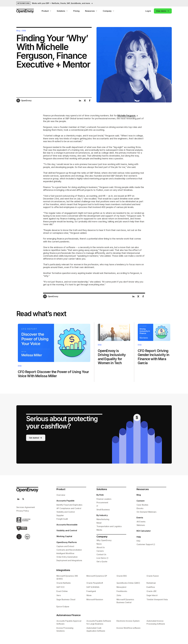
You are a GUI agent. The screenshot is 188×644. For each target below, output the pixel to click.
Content (141, 501)
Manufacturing (103, 519)
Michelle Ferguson (126, 116)
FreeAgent (91, 591)
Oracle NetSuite (64, 583)
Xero (59, 595)
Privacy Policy (23, 511)
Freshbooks (122, 591)
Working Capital (64, 536)
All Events (141, 522)
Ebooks (140, 508)
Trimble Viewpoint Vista (157, 599)
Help (139, 537)
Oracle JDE (152, 591)
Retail (99, 523)
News (99, 544)
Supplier (60, 515)
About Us (101, 547)
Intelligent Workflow (65, 553)
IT (97, 506)
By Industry (102, 515)
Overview (61, 495)
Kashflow (151, 587)
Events (140, 518)
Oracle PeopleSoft (95, 583)
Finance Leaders (104, 499)
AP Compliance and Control (69, 508)
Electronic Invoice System (128, 621)
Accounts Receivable (67, 525)
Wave (89, 595)
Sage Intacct (152, 595)
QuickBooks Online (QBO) (128, 583)
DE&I (24, 31)
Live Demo (101, 558)
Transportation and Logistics (109, 526)
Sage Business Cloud (66, 599)
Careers (100, 551)
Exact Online (62, 591)
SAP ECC (61, 587)
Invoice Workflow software (128, 628)
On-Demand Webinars (146, 512)
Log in (148, 11)
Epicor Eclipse (63, 607)
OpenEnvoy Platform (67, 542)
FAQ (138, 541)
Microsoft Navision (95, 599)
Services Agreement (26, 507)
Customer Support (145, 544)
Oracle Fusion (153, 576)
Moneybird (121, 587)
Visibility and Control (66, 512)
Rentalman (151, 583)
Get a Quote (102, 562)
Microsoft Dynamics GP (97, 576)
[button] (163, 11)
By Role (100, 495)
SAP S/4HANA (93, 587)
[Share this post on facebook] (90, 100)
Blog (18, 31)
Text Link (54, 352)
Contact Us (101, 554)
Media (99, 530)
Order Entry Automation (67, 557)
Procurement (102, 502)
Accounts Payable (65, 501)
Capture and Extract (65, 546)
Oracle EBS (122, 576)
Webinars (141, 525)
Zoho (119, 595)
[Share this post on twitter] (85, 100)
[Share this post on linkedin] (80, 100)
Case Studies (142, 505)
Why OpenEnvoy (104, 540)
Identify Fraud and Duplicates (69, 505)
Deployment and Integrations (69, 560)
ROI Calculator (144, 531)
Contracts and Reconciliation (69, 550)
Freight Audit (62, 519)
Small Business (103, 510)
